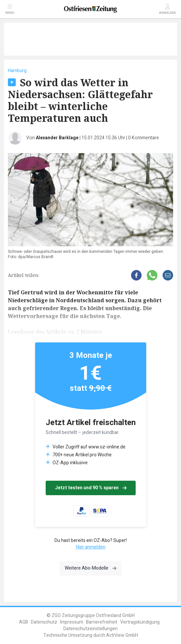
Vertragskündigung (140, 622)
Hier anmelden (91, 547)
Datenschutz (44, 622)
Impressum (72, 622)
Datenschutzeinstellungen (90, 629)
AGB (23, 622)
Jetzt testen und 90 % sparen (91, 488)
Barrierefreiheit (102, 622)
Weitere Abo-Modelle (90, 568)
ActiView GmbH (122, 635)
